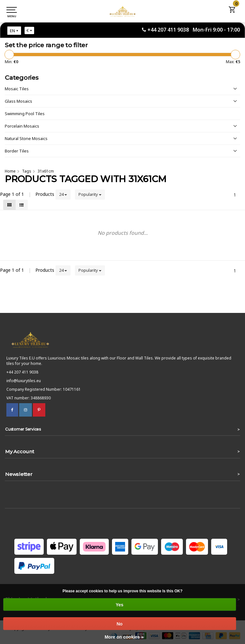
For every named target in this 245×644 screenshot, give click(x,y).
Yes (120, 605)
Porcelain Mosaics (22, 126)
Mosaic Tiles (17, 89)
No (119, 624)
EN (12, 31)
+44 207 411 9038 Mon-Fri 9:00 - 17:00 (194, 30)
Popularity (90, 194)
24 (63, 194)
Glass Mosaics (19, 101)
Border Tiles (17, 151)
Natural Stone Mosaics (26, 138)
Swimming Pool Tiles (25, 114)
